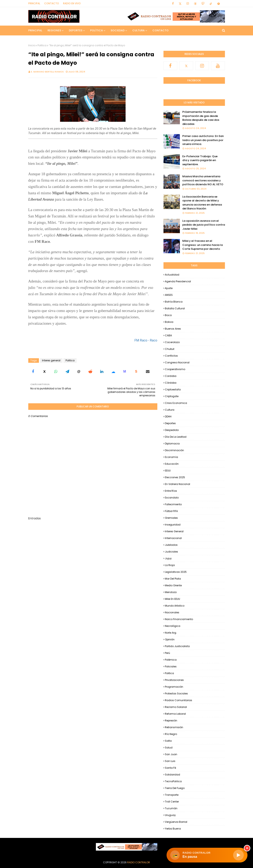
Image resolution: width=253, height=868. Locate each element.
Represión (171, 721)
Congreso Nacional (177, 362)
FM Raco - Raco (146, 340)
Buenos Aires (173, 329)
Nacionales (172, 612)
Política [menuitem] (96, 30)
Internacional (173, 538)
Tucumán (171, 808)
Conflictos (171, 356)
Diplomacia (172, 444)
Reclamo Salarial (176, 707)
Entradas (35, 518)
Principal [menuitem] (35, 30)
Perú (167, 653)
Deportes (170, 423)
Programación (174, 687)
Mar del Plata (173, 579)
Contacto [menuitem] (161, 30)
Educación (172, 464)
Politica (42, 45)
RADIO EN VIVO (72, 3)
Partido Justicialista (177, 646)
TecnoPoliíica (173, 781)
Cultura (170, 410)
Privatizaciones (174, 680)
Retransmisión (174, 727)
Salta (168, 741)
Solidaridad (172, 775)
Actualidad (172, 275)
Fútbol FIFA (171, 511)
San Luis (170, 761)
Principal (34, 3)
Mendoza (171, 592)
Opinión (170, 639)
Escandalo (172, 498)
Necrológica (173, 626)
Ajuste (169, 288)
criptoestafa (173, 389)
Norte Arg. (171, 633)
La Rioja (170, 565)
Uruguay (170, 815)
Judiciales (171, 552)
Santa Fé (170, 768)
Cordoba (171, 376)
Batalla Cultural (175, 308)
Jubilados (171, 545)
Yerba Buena (173, 829)
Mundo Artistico (175, 606)
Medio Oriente (173, 585)
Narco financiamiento (179, 619)
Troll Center (172, 802)
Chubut (170, 349)
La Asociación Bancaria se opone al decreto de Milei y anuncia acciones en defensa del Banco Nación (202, 203)
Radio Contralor (139, 862)
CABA (168, 335)
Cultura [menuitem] (138, 30)
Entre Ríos (171, 491)
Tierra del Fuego (175, 788)
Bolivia (169, 322)
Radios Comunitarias (179, 700)
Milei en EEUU (172, 599)
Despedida (172, 430)
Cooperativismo (175, 369)
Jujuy (168, 558)
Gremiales (171, 518)
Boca (168, 315)
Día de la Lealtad (176, 437)
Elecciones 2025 (175, 477)
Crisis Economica (176, 403)
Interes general (51, 360)
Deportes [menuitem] (76, 30)
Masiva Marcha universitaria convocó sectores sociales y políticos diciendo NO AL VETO (203, 180)
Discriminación (174, 450)
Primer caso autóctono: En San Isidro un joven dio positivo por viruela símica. (203, 140)
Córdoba (171, 383)
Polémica (171, 660)
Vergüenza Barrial (176, 822)
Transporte (172, 795)
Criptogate (172, 396)
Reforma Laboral (175, 714)
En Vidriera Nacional (178, 484)
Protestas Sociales (176, 693)
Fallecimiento (173, 504)
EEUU (168, 471)
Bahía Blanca (174, 302)
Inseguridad (173, 525)
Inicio (32, 45)
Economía (171, 457)
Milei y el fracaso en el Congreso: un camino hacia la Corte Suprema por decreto (203, 245)
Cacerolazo (172, 342)
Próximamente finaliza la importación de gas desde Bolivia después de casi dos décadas (201, 118)
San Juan (171, 754)
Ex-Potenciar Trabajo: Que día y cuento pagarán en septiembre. (200, 160)
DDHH (168, 416)
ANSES (169, 295)
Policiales (171, 666)
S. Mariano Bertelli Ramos (47, 72)
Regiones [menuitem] (54, 30)
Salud (169, 748)
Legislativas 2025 (176, 572)
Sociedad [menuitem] (118, 30)
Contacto (52, 3)
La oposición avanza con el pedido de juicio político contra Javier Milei (204, 225)
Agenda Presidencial (178, 281)
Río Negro (171, 734)
